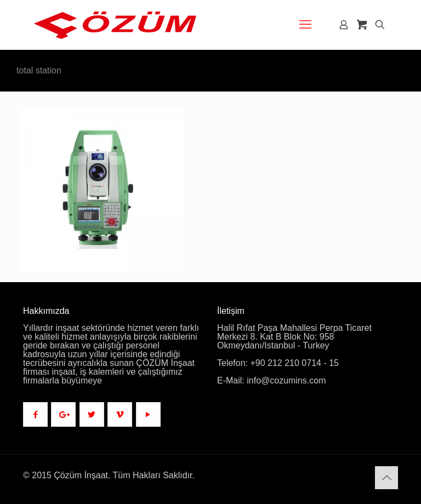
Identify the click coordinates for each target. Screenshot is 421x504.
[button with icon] (35, 414)
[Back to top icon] (386, 478)
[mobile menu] (305, 25)
